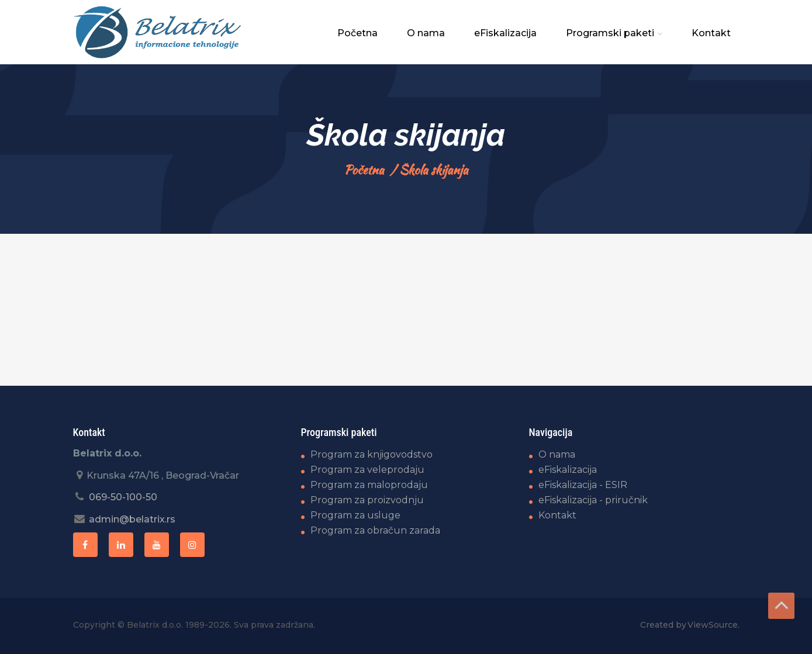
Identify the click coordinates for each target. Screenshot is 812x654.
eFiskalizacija (505, 33)
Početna (357, 33)
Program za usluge (355, 515)
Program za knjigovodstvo (372, 454)
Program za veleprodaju (367, 470)
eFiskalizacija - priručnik (593, 500)
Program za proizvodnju (367, 500)
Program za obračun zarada (375, 530)
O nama (426, 33)
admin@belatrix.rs (132, 519)
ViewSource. (713, 625)
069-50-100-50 (123, 497)
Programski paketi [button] (614, 33)
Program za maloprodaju (369, 485)
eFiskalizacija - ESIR (583, 485)
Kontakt (711, 33)
